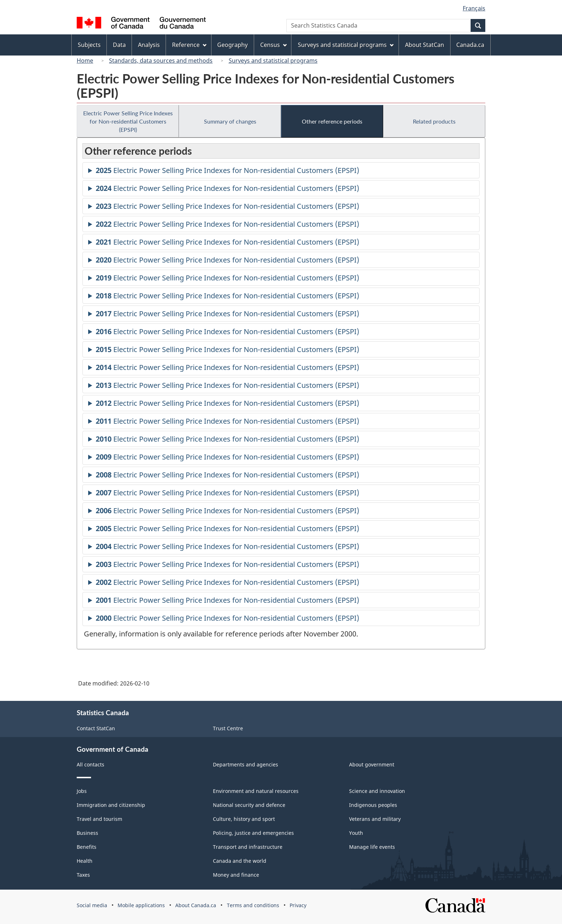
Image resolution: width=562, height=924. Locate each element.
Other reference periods (332, 121)
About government (372, 764)
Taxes (83, 875)
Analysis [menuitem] (149, 45)
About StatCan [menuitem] (425, 45)
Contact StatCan (96, 728)
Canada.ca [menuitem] (470, 45)
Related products (434, 121)
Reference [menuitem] (189, 45)
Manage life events (372, 847)
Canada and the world (240, 861)
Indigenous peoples (373, 805)
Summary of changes (230, 121)
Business (87, 833)
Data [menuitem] (119, 45)
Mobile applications (141, 905)
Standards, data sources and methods (161, 61)
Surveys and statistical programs (273, 61)
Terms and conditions (253, 905)
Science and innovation (377, 791)
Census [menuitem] (273, 45)
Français (474, 8)
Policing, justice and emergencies (253, 833)
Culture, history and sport (244, 819)
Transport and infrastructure (248, 847)
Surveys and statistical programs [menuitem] (346, 45)
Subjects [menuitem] (89, 45)
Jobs (82, 791)
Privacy (298, 905)
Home (85, 61)
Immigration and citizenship (111, 805)
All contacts (91, 764)
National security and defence (249, 805)
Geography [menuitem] (232, 45)
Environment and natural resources (256, 791)
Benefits (87, 847)
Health (85, 861)
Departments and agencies (246, 764)
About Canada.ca (196, 905)
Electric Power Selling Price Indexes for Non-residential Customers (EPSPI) (128, 121)
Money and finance (236, 875)
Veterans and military (375, 819)
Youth (356, 833)
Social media (92, 905)
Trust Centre (228, 728)
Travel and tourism (99, 819)
